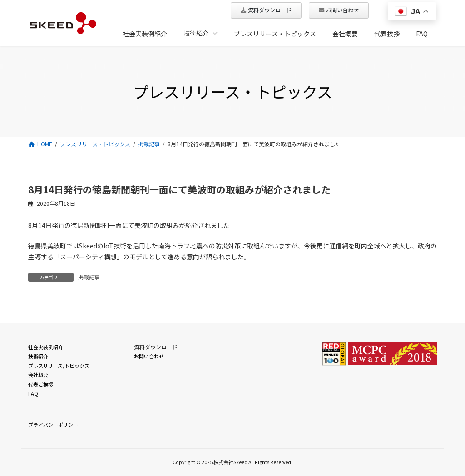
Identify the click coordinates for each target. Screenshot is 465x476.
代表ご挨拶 (41, 384)
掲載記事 (89, 277)
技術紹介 (38, 357)
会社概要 (38, 375)
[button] (266, 10)
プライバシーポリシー (53, 425)
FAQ (33, 393)
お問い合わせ (149, 357)
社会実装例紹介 (46, 347)
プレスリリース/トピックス (59, 366)
